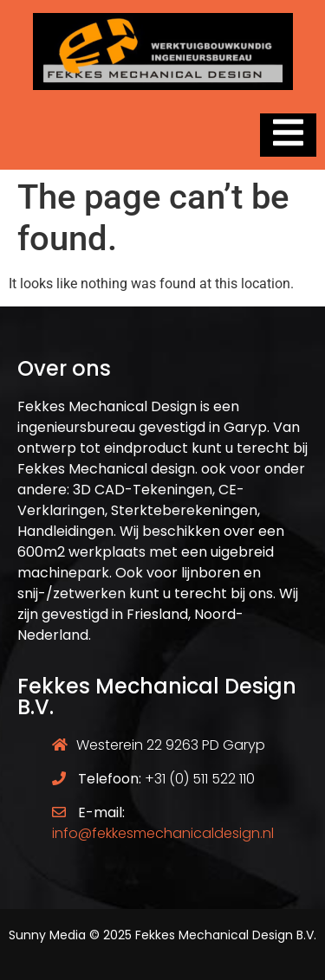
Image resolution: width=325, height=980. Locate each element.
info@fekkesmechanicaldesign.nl (163, 833)
